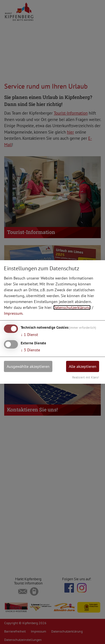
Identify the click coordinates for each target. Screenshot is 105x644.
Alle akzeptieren (83, 366)
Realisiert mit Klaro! (86, 377)
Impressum (13, 313)
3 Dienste (30, 350)
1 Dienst (29, 335)
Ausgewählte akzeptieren (28, 366)
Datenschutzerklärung (72, 307)
